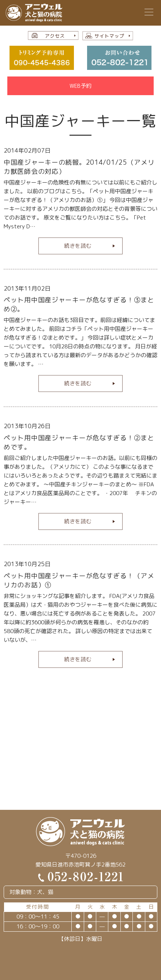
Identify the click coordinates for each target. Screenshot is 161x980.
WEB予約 (80, 86)
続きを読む (78, 246)
